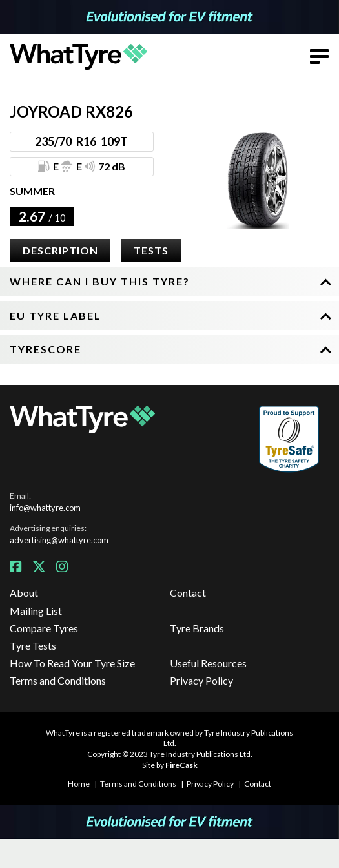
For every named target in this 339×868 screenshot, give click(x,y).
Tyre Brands (197, 628)
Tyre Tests (33, 646)
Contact (188, 593)
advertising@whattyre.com (59, 540)
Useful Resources (208, 663)
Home (79, 784)
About (24, 593)
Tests (151, 250)
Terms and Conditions (58, 680)
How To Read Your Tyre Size (72, 663)
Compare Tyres (44, 628)
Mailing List (36, 611)
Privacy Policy (201, 680)
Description (60, 250)
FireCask (181, 765)
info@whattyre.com (45, 508)
